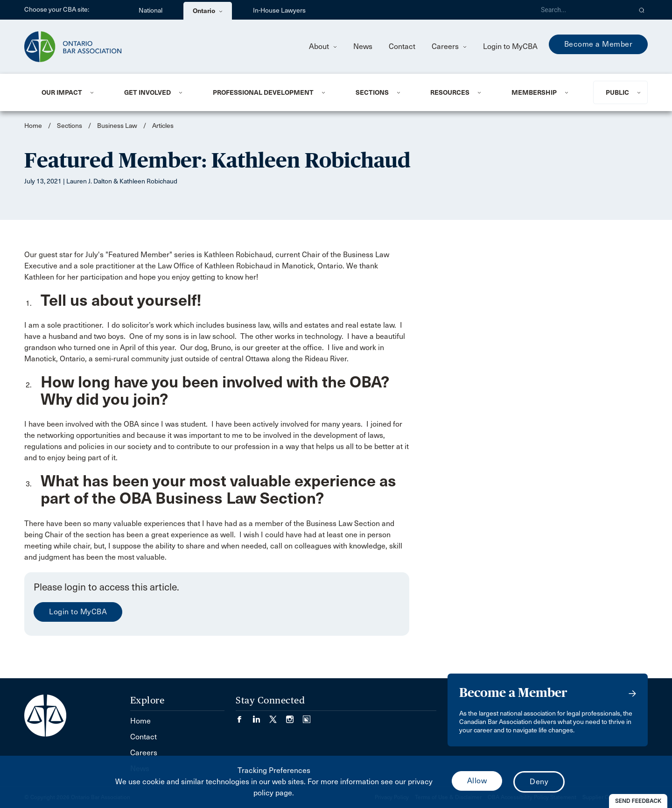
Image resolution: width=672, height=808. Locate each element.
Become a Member (598, 44)
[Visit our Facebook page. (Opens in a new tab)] (244, 716)
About (323, 46)
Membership (534, 92)
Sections (372, 92)
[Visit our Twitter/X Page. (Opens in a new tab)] (278, 716)
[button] (642, 10)
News (363, 46)
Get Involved (147, 92)
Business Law (117, 126)
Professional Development (263, 92)
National (150, 11)
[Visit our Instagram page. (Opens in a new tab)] (294, 716)
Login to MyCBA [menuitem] (510, 46)
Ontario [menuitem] (208, 11)
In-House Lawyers (279, 11)
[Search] (582, 10)
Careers (449, 46)
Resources (450, 92)
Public (617, 92)
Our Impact (62, 92)
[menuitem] (71, 92)
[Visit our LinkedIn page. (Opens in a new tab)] (261, 716)
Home (33, 126)
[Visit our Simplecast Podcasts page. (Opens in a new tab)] (307, 716)
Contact (402, 46)
